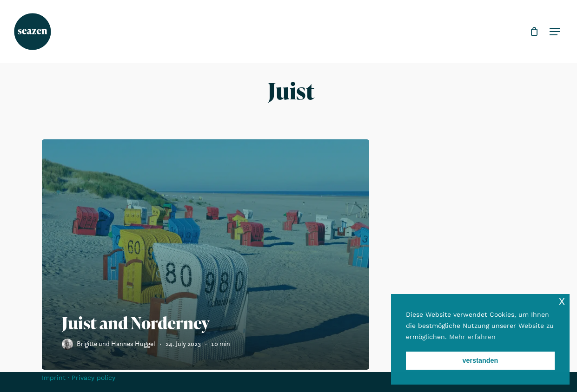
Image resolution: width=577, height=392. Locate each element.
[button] (552, 32)
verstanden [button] (481, 360)
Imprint (54, 378)
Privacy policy (93, 378)
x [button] (562, 301)
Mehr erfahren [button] (472, 337)
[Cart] (532, 32)
